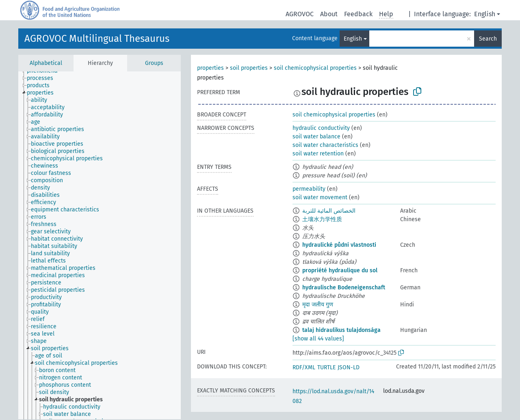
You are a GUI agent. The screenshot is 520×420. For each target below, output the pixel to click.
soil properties (249, 68)
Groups (154, 63)
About (329, 14)
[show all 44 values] (318, 339)
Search (488, 39)
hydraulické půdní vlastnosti (339, 245)
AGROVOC (300, 14)
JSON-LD (349, 367)
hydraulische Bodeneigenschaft (344, 288)
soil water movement (320, 197)
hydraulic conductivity (321, 128)
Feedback (358, 14)
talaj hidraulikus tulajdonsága (341, 330)
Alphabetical (46, 63)
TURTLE (326, 367)
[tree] (100, 245)
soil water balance (316, 137)
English (485, 14)
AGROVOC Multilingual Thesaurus (97, 39)
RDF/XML (304, 367)
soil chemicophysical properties (315, 68)
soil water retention (318, 154)
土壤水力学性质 (322, 219)
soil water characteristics (325, 145)
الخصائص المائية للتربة (329, 211)
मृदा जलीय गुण (318, 305)
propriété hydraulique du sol (340, 270)
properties (210, 68)
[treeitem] (43, 78)
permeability (309, 189)
